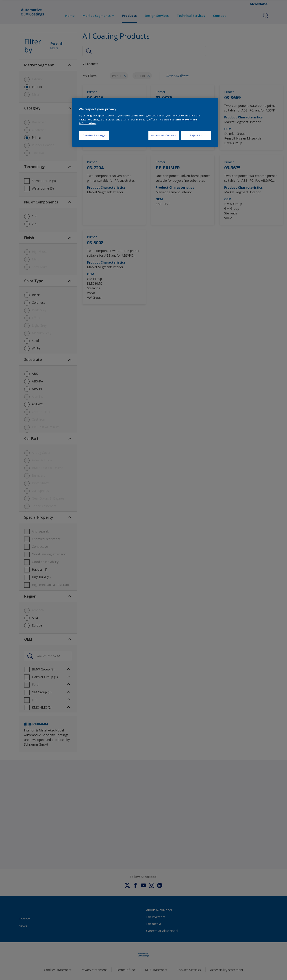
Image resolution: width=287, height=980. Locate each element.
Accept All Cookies (164, 135)
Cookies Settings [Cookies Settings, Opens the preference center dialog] (94, 135)
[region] (145, 122)
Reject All (196, 135)
